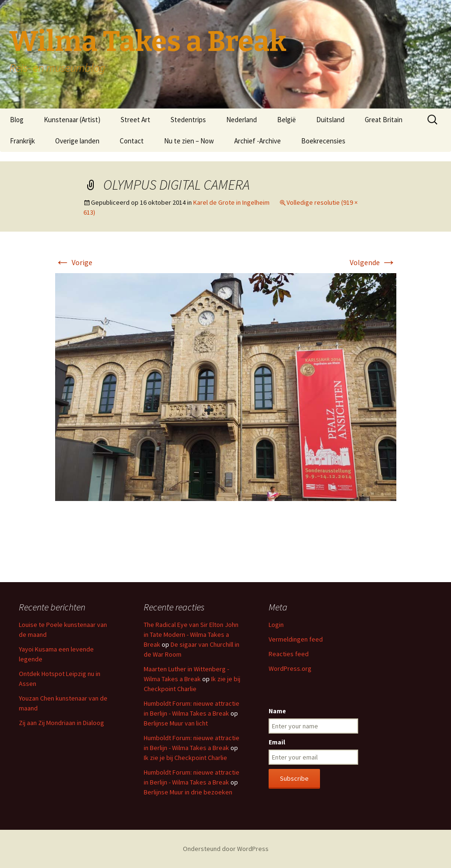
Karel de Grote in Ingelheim (231, 202)
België (287, 120)
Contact (132, 141)
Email (277, 742)
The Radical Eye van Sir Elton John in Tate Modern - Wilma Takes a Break (191, 634)
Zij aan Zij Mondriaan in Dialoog (61, 723)
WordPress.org (290, 668)
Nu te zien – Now (189, 141)
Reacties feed (289, 654)
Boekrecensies (323, 141)
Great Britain (384, 120)
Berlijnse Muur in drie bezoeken (188, 792)
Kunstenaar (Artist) (72, 120)
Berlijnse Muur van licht (176, 723)
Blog (17, 120)
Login (276, 625)
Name (277, 711)
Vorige (74, 262)
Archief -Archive (258, 141)
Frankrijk (22, 141)
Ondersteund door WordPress (226, 849)
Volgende (373, 262)
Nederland (242, 120)
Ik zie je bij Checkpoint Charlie (185, 758)
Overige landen (77, 141)
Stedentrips (188, 120)
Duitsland (330, 120)
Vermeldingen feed (296, 639)
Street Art (135, 120)
